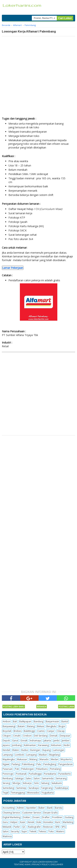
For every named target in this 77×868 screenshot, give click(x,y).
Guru (5, 822)
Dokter (27, 817)
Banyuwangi (9, 726)
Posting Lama (66, 707)
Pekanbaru (42, 769)
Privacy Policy (40, 864)
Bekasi (41, 726)
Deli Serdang (41, 736)
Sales (29, 778)
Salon (37, 778)
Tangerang (47, 788)
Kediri (67, 745)
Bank (50, 808)
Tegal (6, 793)
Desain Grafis (50, 813)
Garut (15, 741)
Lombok (19, 755)
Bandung (38, 721)
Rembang (8, 778)
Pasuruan (8, 769)
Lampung (8, 755)
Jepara (6, 745)
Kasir (23, 822)
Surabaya (34, 788)
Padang (16, 764)
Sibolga (16, 783)
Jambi (56, 741)
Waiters (60, 831)
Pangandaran (66, 764)
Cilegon (7, 736)
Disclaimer (57, 864)
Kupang (47, 750)
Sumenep (21, 788)
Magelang (54, 755)
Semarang (61, 778)
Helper (14, 822)
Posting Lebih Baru (14, 707)
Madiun (43, 755)
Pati (17, 769)
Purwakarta (50, 774)
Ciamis (41, 731)
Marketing (68, 822)
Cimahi (17, 736)
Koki (39, 822)
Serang (6, 783)
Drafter (46, 817)
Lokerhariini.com (47, 862)
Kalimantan (30, 745)
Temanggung (18, 793)
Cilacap (61, 731)
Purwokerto (65, 774)
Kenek (31, 822)
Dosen (36, 817)
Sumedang (8, 788)
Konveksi (48, 822)
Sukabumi (57, 783)
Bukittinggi (29, 731)
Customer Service (32, 813)
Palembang (28, 764)
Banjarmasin (52, 721)
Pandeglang (50, 764)
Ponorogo (8, 774)
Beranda (42, 707)
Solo (36, 783)
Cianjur (51, 731)
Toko (51, 831)
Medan (55, 759)
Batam (21, 726)
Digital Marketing (12, 817)
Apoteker (31, 808)
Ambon (7, 721)
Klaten (16, 750)
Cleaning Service (11, 813)
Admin (20, 808)
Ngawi (6, 764)
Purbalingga (35, 774)
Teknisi (42, 831)
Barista (59, 808)
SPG (64, 827)
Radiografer (34, 827)
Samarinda (48, 778)
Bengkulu (51, 726)
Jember (66, 741)
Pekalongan (28, 769)
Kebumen (56, 745)
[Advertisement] (38, 76)
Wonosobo (33, 793)
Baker (42, 808)
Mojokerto (66, 759)
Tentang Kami (22, 864)
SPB (57, 827)
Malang (33, 759)
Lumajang (31, 755)
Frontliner (57, 817)
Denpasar (65, 736)
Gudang (69, 817)
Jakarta (47, 741)
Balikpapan (25, 721)
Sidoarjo (27, 783)
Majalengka (9, 759)
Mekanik (7, 827)
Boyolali (7, 731)
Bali (15, 721)
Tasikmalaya (61, 788)
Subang (45, 783)
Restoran (48, 827)
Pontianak (21, 774)
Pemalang (55, 769)
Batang (31, 726)
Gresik (24, 741)
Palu (39, 764)
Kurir (58, 822)
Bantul (65, 721)
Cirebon (27, 736)
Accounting (9, 808)
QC (24, 827)
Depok (6, 741)
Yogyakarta (48, 793)
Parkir (17, 827)
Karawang (43, 745)
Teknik (33, 831)
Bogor (62, 726)
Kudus (25, 750)
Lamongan (59, 750)
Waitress (7, 836)
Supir (24, 831)
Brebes (18, 731)
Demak (54, 736)
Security (15, 831)
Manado (44, 759)
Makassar (22, 759)
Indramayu (36, 741)
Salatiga (19, 778)
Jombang (17, 745)
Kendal (6, 750)
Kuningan (35, 750)
